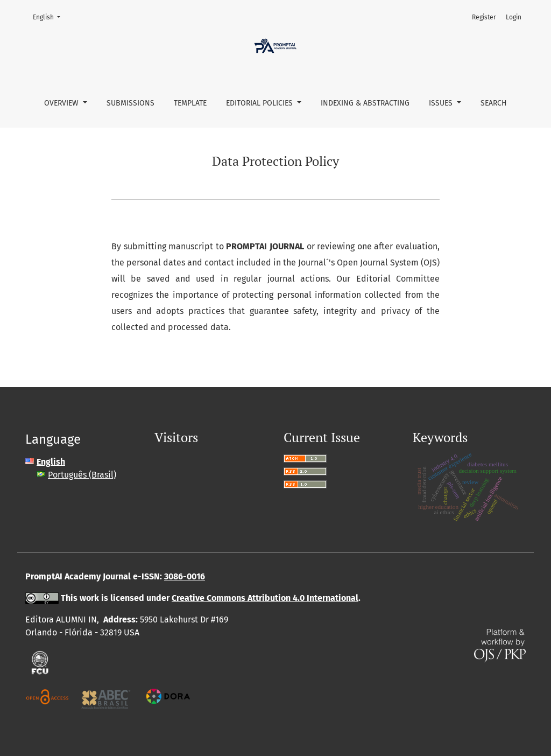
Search (494, 103)
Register (484, 17)
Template (190, 103)
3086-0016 (185, 576)
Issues (442, 103)
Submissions (130, 103)
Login (514, 17)
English (50, 16)
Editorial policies (260, 103)
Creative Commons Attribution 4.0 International (265, 598)
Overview (62, 103)
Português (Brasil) (82, 475)
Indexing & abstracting (365, 103)
